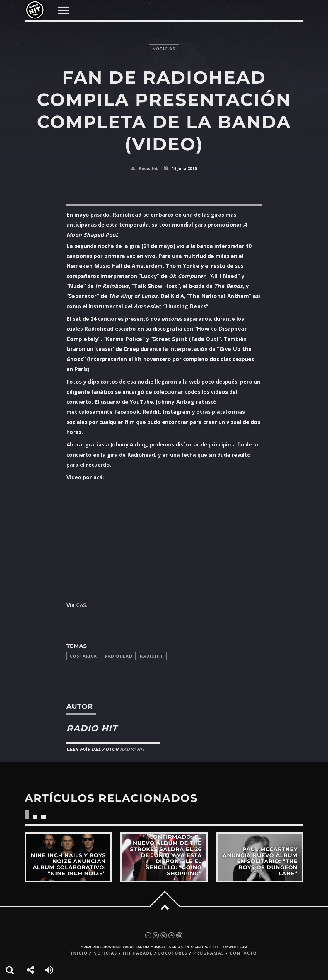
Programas (209, 953)
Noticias (105, 953)
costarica (83, 656)
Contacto (244, 953)
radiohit (152, 656)
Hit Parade (137, 953)
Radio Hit (148, 168)
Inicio (80, 953)
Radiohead (119, 656)
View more (68, 857)
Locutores (173, 953)
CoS (81, 605)
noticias (164, 49)
